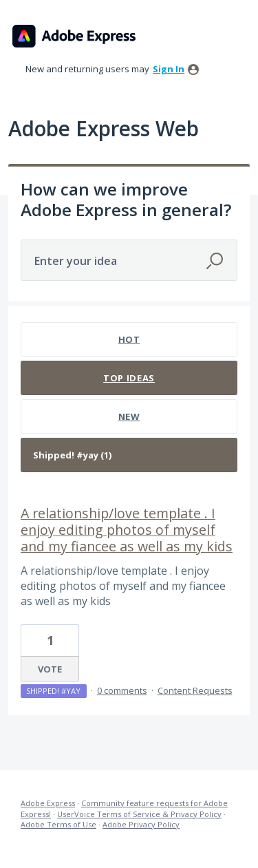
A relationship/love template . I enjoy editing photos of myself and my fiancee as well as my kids (127, 530)
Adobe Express (48, 803)
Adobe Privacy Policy (141, 824)
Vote (50, 669)
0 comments (122, 690)
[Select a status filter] (130, 455)
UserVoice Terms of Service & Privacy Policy (139, 814)
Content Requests (195, 690)
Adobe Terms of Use (58, 824)
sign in (169, 69)
